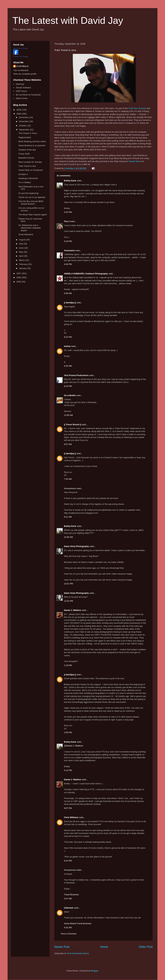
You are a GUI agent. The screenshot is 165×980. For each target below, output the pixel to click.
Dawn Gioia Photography (76, 546)
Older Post (146, 947)
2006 (19, 277)
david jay (20, 84)
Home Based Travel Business (78, 923)
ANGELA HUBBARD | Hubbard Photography (86, 274)
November (24, 121)
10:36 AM (68, 537)
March (22, 260)
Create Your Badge (21, 56)
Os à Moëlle (70, 395)
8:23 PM (68, 861)
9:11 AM (68, 517)
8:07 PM (68, 808)
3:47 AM (68, 899)
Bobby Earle (70, 181)
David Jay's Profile (20, 48)
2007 (19, 273)
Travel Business (71, 895)
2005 (19, 282)
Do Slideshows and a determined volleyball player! (29, 228)
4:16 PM (68, 212)
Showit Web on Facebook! (31, 170)
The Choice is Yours (28, 133)
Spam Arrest (22, 98)
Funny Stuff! (24, 154)
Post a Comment (69, 934)
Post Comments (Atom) (78, 953)
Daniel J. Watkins (73, 610)
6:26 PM (68, 366)
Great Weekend (26, 234)
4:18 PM (68, 241)
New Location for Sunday (30, 162)
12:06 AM (68, 415)
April (21, 256)
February (24, 264)
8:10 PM (68, 386)
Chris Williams (71, 817)
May (21, 252)
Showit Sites (134, 161)
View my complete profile (25, 74)
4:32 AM (68, 928)
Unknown (69, 908)
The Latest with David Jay (68, 20)
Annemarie (69, 250)
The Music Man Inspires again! (33, 215)
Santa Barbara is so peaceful (32, 145)
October (23, 126)
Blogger (95, 971)
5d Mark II (23, 174)
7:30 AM (68, 479)
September (24, 130)
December (24, 117)
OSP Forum (21, 91)
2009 (19, 110)
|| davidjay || (70, 303)
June (22, 248)
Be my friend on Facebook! (28, 95)
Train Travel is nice (27, 166)
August (23, 240)
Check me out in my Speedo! (32, 197)
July (21, 244)
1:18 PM (68, 665)
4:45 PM (68, 264)
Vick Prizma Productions (76, 375)
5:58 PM (68, 293)
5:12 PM (68, 770)
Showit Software (23, 88)
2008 (19, 114)
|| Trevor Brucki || (73, 424)
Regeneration (25, 137)
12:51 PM (68, 584)
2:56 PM (68, 732)
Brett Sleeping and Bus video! (32, 141)
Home (104, 947)
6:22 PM (68, 337)
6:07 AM (68, 444)
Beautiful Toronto (26, 158)
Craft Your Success (137, 108)
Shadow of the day (27, 150)
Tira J (67, 221)
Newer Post (62, 947)
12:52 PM (68, 601)
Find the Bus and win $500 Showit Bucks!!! (31, 203)
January (23, 268)
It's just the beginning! (28, 193)
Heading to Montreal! (28, 178)
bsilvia (67, 346)
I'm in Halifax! (25, 182)
